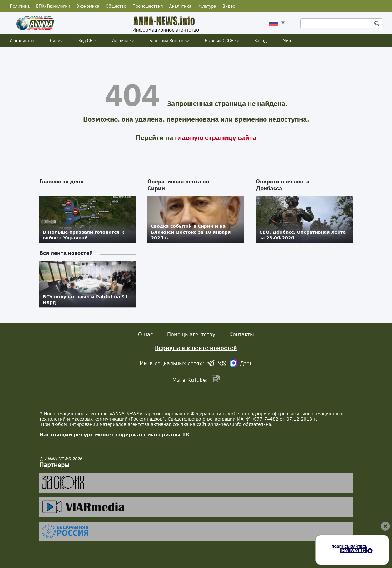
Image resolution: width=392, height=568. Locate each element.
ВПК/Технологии (53, 6)
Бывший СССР (219, 41)
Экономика (88, 6)
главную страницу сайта (216, 137)
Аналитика (180, 6)
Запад (261, 41)
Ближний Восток (166, 41)
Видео (229, 6)
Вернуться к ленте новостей (196, 348)
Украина (120, 41)
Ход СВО (87, 41)
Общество (116, 6)
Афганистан (22, 41)
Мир (287, 41)
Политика (20, 6)
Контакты (242, 334)
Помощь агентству (191, 334)
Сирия (56, 41)
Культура (207, 6)
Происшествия (148, 6)
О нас (146, 334)
